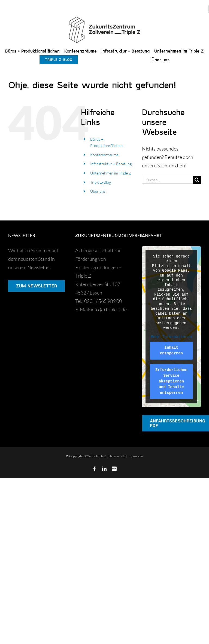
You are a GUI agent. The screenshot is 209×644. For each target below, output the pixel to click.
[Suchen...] (167, 180)
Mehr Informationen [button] (172, 337)
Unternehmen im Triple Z (111, 173)
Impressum (135, 456)
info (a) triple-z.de (109, 309)
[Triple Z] (105, 15)
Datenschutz (117, 456)
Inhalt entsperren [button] (171, 351)
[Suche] (197, 180)
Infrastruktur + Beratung (111, 164)
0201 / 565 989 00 (103, 301)
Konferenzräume (104, 155)
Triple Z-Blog (101, 182)
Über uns (98, 191)
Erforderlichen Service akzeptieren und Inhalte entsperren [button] (171, 381)
